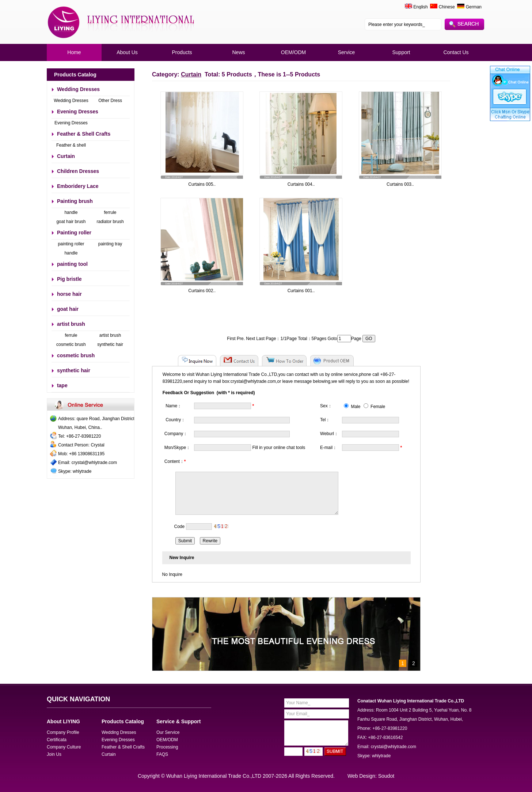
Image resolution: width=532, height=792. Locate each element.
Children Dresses (78, 171)
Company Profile (63, 732)
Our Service (168, 732)
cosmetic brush (71, 344)
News (238, 52)
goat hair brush (71, 222)
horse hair (69, 294)
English (420, 7)
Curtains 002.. (202, 291)
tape (62, 385)
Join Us (54, 754)
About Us (127, 52)
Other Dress (110, 101)
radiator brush (110, 222)
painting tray (110, 244)
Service (347, 52)
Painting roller (74, 233)
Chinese (442, 7)
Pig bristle (69, 279)
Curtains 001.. (301, 291)
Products (182, 52)
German (469, 7)
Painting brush (75, 201)
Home (74, 52)
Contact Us (456, 52)
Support (401, 52)
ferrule (110, 212)
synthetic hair (110, 344)
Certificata (57, 740)
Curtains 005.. (202, 184)
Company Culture (64, 747)
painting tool (72, 264)
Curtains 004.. (301, 184)
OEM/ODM (293, 52)
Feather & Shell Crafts (84, 134)
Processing (167, 747)
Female (374, 407)
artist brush (71, 324)
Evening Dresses (78, 112)
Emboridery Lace (78, 186)
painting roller (71, 244)
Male (352, 407)
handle (71, 212)
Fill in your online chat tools (279, 448)
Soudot (386, 776)
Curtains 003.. (400, 184)
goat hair (68, 309)
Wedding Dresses (78, 89)
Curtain (66, 156)
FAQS (162, 754)
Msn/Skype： (177, 448)
